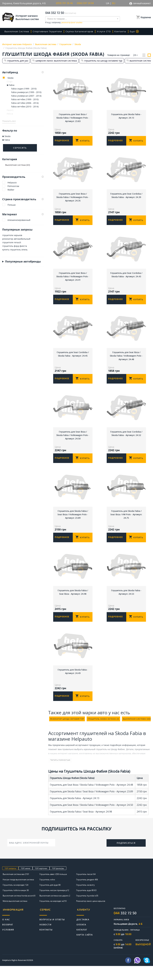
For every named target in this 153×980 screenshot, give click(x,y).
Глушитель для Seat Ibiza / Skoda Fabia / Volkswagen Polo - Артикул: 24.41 (73, 280)
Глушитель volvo (47, 893)
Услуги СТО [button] (102, 31)
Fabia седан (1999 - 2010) (24, 89)
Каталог (82, 942)
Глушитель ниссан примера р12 (54, 904)
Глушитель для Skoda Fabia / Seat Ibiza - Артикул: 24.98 (73, 602)
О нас (6, 932)
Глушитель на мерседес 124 (15, 899)
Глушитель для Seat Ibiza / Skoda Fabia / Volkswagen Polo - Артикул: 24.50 (73, 442)
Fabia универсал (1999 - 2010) (26, 92)
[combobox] (83, 19)
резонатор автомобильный (16, 239)
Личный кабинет (142, 4)
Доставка (83, 932)
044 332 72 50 (55, 13)
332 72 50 (126, 927)
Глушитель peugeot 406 (87, 893)
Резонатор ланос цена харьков (91, 915)
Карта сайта (85, 947)
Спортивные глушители (47, 31)
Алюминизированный (19, 220)
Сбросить (20, 148)
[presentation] (81, 856)
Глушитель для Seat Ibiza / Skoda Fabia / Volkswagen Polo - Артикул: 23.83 (73, 117)
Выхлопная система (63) (18, 165)
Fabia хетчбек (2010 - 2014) (25, 107)
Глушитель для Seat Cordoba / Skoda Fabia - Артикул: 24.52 (126, 440)
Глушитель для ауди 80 (50, 899)
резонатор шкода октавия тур (67, 733)
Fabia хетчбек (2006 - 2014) (25, 103)
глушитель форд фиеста (15, 246)
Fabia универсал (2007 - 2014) (26, 96)
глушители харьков (12, 235)
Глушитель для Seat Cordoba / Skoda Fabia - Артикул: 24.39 (126, 197)
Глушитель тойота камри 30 (16, 904)
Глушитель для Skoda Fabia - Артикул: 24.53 (126, 602)
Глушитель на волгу (85, 899)
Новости (45, 937)
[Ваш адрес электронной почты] (31, 857)
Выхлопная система (17, 31)
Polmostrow (13, 186)
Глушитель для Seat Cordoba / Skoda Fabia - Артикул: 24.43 (126, 278)
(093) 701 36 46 (64, 3)
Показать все (9, 121)
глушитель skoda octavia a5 (103, 733)
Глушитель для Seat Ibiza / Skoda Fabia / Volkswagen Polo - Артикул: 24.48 (126, 361)
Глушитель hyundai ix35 (87, 910)
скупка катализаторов (78, 31)
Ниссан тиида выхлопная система (18, 893)
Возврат (8, 937)
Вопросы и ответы (52, 932)
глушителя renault (12, 243)
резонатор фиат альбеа (72, 22)
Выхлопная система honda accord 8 (19, 910)
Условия (8, 942)
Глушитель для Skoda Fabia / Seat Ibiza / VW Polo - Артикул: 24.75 (126, 523)
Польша (12, 205)
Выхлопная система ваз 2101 (16, 888)
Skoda (10, 78)
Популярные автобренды (23, 262)
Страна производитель (23, 199)
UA (108, 3)
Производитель (23, 177)
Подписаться (126, 857)
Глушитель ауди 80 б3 (86, 904)
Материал (23, 214)
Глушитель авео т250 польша (53, 888)
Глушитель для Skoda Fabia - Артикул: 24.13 (126, 116)
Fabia (11, 85)
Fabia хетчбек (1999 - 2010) (25, 99)
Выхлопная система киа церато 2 (55, 910)
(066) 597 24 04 (85, 3)
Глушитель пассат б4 (86, 888)
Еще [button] (131, 31)
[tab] (23, 72)
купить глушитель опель (15, 250)
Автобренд (23, 72)
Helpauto (12, 183)
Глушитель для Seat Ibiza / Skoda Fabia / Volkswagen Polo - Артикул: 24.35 (73, 198)
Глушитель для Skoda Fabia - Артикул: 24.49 (73, 683)
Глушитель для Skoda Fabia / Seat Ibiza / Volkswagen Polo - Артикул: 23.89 (73, 523)
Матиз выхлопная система (15, 915)
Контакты (118, 31)
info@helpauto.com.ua (113, 974)
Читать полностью (58, 774)
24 (134, 55)
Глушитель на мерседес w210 (53, 915)
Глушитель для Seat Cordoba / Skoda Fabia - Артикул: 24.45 (73, 359)
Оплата (81, 937)
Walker (11, 190)
